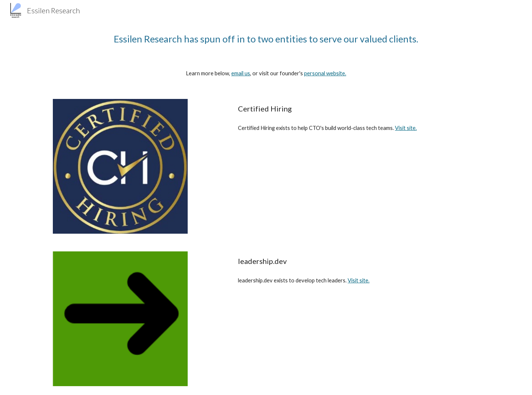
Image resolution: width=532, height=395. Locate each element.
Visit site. (406, 128)
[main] (266, 39)
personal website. (325, 73)
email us (241, 73)
